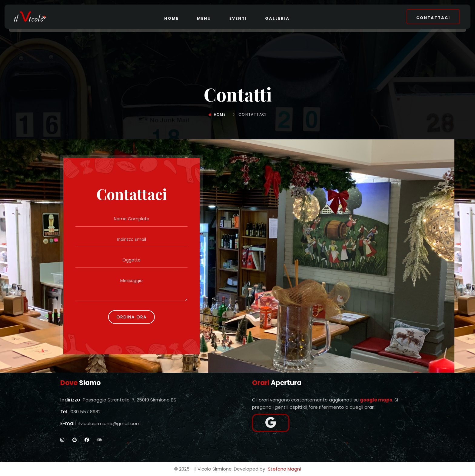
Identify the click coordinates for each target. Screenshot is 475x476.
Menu (204, 18)
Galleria (277, 18)
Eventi (238, 18)
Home (171, 18)
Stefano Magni (284, 469)
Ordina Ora (131, 317)
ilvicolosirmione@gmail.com (110, 423)
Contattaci (433, 18)
